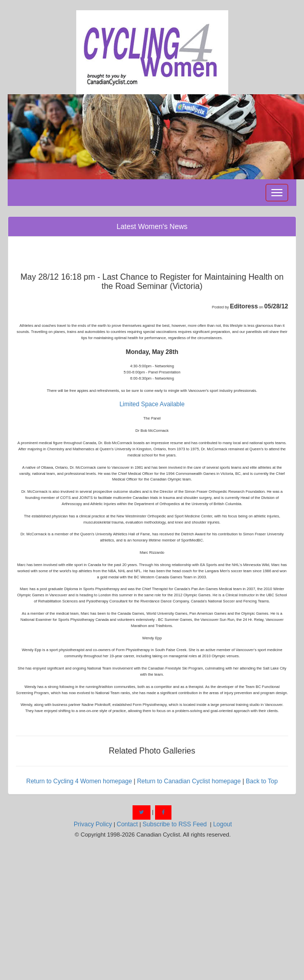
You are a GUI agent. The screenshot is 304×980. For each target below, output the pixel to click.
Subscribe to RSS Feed (175, 824)
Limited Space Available (152, 404)
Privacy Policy (93, 824)
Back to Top (262, 781)
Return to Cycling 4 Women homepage (79, 781)
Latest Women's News (152, 226)
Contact (127, 824)
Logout (222, 824)
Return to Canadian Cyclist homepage (189, 781)
